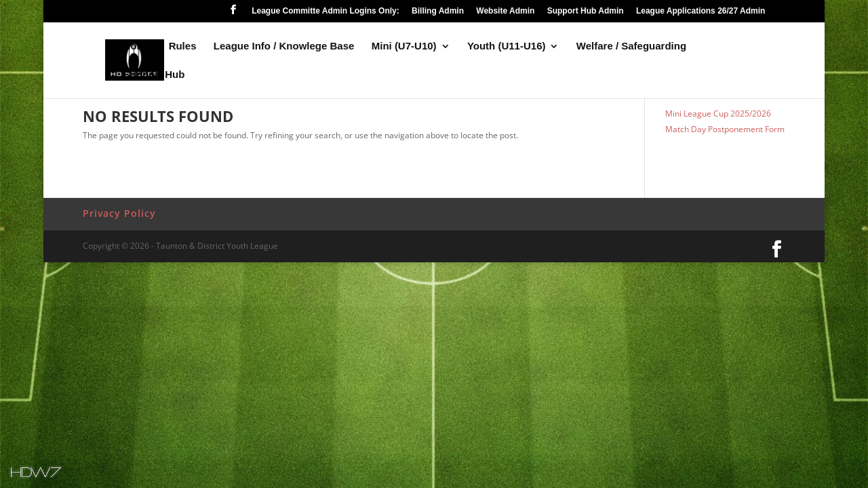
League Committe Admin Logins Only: (325, 11)
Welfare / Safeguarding (631, 46)
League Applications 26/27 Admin (701, 11)
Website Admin (505, 11)
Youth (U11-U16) (507, 46)
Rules (183, 46)
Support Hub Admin (586, 11)
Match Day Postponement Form (725, 129)
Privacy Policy (119, 213)
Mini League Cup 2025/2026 (718, 114)
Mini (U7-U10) (404, 46)
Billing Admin (438, 11)
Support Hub (154, 75)
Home (138, 46)
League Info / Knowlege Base (284, 46)
